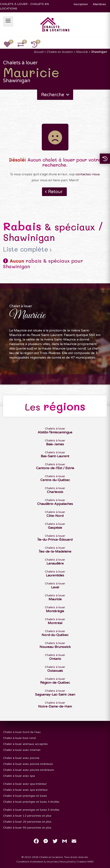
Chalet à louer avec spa (19, 776)
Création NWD (85, 862)
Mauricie (82, 52)
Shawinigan (99, 52)
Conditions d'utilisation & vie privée (37, 862)
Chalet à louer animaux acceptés (25, 744)
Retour (55, 192)
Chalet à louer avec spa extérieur (25, 790)
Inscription (81, 4)
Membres (99, 4)
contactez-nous (88, 174)
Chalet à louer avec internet (22, 750)
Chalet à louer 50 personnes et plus (27, 828)
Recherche (56, 95)
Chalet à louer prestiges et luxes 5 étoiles (31, 810)
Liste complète (26, 249)
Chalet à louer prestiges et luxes (25, 796)
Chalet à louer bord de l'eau (22, 732)
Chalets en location (60, 52)
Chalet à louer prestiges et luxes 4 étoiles (31, 802)
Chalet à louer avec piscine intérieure (28, 764)
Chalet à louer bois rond (19, 738)
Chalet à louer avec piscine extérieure (28, 770)
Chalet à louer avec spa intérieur (25, 784)
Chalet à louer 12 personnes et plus (27, 816)
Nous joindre (67, 862)
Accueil (38, 52)
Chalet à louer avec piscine (21, 758)
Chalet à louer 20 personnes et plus (27, 822)
